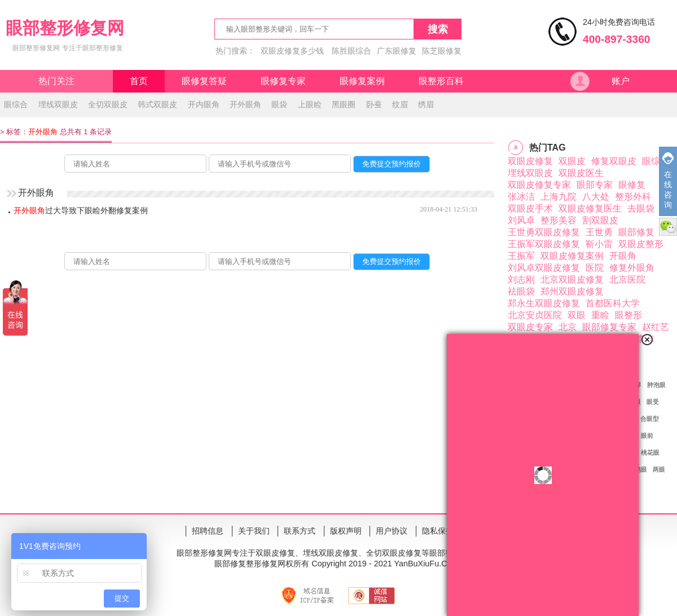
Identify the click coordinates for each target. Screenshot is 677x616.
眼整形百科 (441, 81)
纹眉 (400, 104)
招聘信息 (208, 531)
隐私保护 (438, 531)
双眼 (577, 315)
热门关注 (56, 81)
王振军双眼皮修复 (544, 244)
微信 (668, 227)
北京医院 (627, 280)
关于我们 (254, 531)
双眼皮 (572, 161)
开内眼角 (204, 104)
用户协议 (392, 531)
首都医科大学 (613, 303)
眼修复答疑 (204, 81)
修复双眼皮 (614, 161)
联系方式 (300, 531)
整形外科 (633, 197)
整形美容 (559, 220)
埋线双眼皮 (58, 104)
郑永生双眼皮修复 (544, 303)
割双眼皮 (600, 220)
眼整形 (628, 315)
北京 (568, 327)
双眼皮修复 (530, 161)
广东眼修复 (397, 51)
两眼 (659, 469)
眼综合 (16, 104)
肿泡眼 (656, 385)
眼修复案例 (362, 81)
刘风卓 (521, 220)
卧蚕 (374, 104)
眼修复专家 (283, 81)
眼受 (653, 402)
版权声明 (346, 531)
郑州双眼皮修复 (572, 291)
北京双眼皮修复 (572, 280)
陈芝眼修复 (442, 51)
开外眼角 (245, 104)
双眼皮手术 (530, 208)
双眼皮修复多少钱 (292, 51)
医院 (595, 268)
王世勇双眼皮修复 (544, 232)
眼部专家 (595, 185)
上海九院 (559, 197)
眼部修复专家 (609, 327)
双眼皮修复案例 (572, 256)
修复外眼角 (632, 268)
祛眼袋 (521, 291)
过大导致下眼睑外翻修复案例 (81, 210)
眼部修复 (636, 232)
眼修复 (632, 185)
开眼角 (623, 256)
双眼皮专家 (530, 327)
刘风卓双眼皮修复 (544, 268)
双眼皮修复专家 (539, 185)
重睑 (600, 315)
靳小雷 (599, 244)
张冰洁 (521, 197)
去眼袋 (641, 208)
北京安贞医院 (535, 315)
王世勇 (599, 232)
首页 (139, 81)
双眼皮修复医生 (590, 208)
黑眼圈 (344, 104)
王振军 (521, 256)
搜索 (438, 29)
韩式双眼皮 (157, 104)
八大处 (596, 197)
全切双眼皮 (108, 104)
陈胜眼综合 (351, 51)
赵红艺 (656, 327)
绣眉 (426, 104)
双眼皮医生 (581, 173)
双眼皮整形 (641, 244)
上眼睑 (310, 104)
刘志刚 (521, 280)
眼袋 (279, 104)
